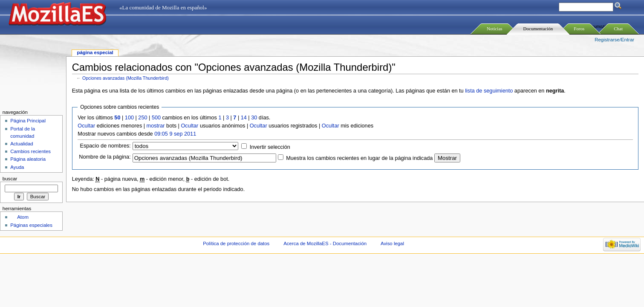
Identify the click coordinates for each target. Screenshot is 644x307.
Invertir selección (270, 147)
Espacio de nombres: (105, 146)
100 (129, 118)
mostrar (156, 126)
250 (143, 118)
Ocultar (86, 126)
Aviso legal (392, 243)
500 (156, 118)
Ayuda (17, 167)
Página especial (95, 52)
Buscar (10, 179)
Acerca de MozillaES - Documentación (325, 243)
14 (244, 118)
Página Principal (28, 121)
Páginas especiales (31, 225)
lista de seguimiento (489, 91)
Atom (23, 217)
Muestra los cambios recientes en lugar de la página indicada (359, 158)
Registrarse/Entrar (614, 40)
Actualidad (22, 144)
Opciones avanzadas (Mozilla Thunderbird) (126, 78)
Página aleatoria (28, 159)
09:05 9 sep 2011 (175, 134)
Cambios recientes (30, 151)
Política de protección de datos (236, 243)
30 (254, 118)
